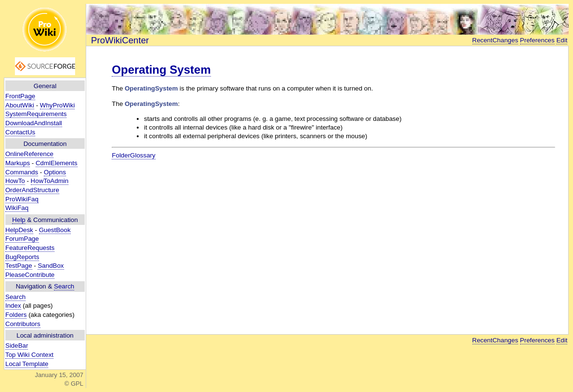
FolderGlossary (133, 155)
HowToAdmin (50, 181)
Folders (16, 315)
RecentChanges (495, 40)
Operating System (161, 70)
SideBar (17, 346)
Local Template (27, 364)
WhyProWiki (58, 105)
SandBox (51, 266)
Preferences (537, 40)
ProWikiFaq (22, 199)
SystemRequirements (36, 114)
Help (19, 220)
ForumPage (22, 239)
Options (55, 172)
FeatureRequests (30, 248)
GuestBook (55, 230)
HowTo (15, 181)
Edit (562, 40)
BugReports (22, 257)
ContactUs (20, 132)
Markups (18, 163)
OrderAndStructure (32, 190)
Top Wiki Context (29, 355)
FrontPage (20, 96)
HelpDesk (19, 230)
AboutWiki (20, 105)
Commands (22, 172)
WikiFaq (17, 208)
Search (64, 286)
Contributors (23, 324)
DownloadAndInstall (34, 123)
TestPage (19, 266)
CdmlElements (57, 163)
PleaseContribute (30, 275)
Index (13, 306)
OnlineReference (29, 154)
